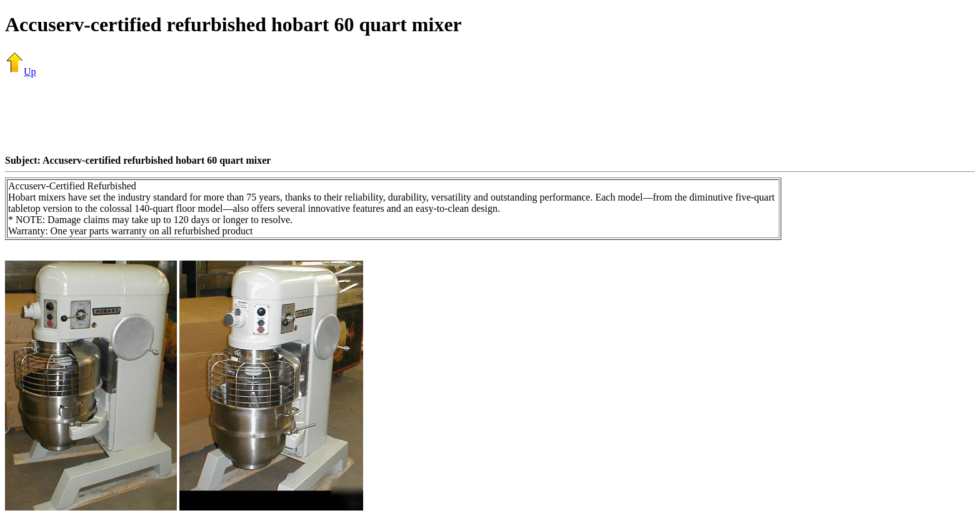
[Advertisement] (490, 116)
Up (21, 72)
